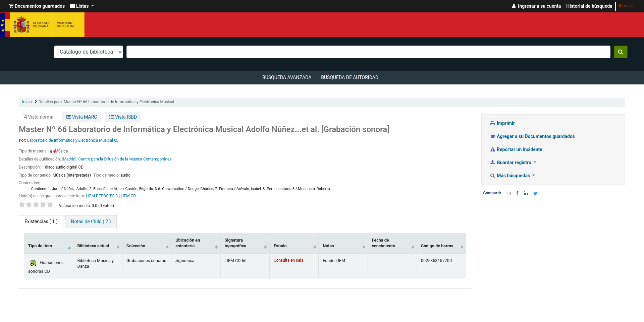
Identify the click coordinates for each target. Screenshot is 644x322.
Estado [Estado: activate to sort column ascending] (280, 246)
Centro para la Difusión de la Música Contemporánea (125, 159)
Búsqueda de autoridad (350, 77)
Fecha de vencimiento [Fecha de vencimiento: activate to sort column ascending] (384, 243)
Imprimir (502, 123)
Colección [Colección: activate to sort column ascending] (136, 246)
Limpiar (627, 6)
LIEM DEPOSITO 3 (102, 196)
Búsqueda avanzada (287, 77)
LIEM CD (128, 196)
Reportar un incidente (516, 149)
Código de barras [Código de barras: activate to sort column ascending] (437, 246)
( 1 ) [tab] (41, 221)
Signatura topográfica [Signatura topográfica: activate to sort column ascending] (236, 243)
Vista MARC (82, 117)
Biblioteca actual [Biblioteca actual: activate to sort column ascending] (93, 246)
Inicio (27, 102)
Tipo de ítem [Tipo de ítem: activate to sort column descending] (40, 246)
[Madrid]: (69, 159)
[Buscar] (621, 52)
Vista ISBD (123, 117)
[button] (37, 6)
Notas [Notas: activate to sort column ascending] (328, 246)
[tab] (91, 222)
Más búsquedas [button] (511, 176)
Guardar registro (511, 163)
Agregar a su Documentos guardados (532, 136)
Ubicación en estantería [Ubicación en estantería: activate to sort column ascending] (188, 243)
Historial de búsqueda (589, 6)
